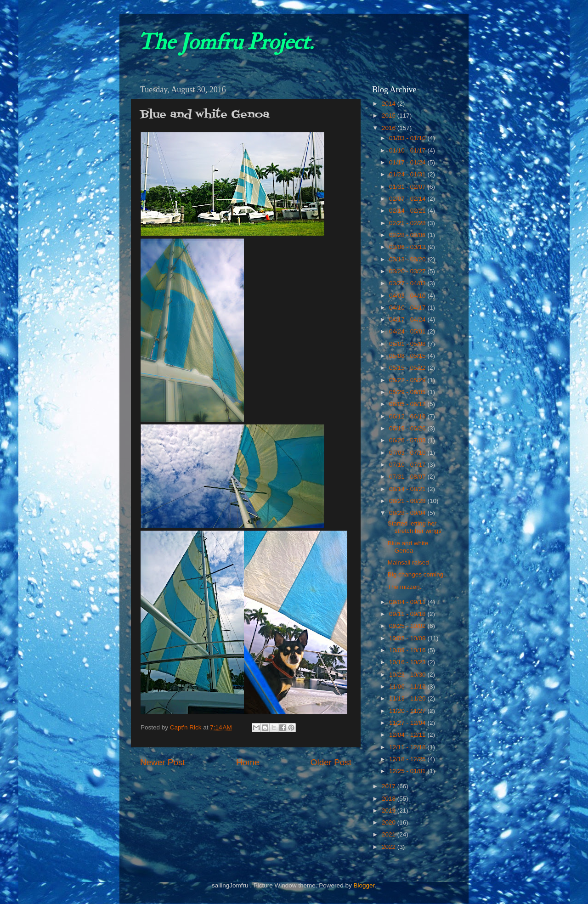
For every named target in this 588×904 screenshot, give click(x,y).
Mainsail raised (408, 562)
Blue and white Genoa (408, 547)
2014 (390, 104)
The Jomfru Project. (226, 42)
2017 (390, 786)
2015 (390, 116)
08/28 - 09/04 (408, 513)
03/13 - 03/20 (408, 259)
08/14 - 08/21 (408, 489)
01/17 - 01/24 (408, 162)
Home (248, 762)
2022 (390, 847)
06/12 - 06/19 (408, 416)
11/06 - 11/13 (408, 686)
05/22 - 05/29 (408, 380)
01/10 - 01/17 (408, 150)
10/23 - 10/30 (408, 675)
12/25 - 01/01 (408, 771)
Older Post (331, 762)
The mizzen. (405, 587)
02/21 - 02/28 (408, 223)
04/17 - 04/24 (408, 319)
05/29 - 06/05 (408, 392)
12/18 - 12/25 (408, 759)
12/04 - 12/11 (408, 735)
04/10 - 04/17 (408, 308)
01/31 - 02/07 (408, 187)
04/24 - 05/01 (408, 331)
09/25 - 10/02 (408, 626)
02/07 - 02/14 (408, 199)
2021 (390, 834)
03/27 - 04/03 (408, 283)
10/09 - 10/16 (408, 650)
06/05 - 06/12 (408, 404)
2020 (390, 822)
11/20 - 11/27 (408, 711)
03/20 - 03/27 (408, 271)
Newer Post (163, 762)
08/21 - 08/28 (408, 501)
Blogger (364, 885)
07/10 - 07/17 (408, 465)
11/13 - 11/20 (408, 698)
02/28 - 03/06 (408, 235)
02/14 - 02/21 (408, 211)
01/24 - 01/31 (408, 174)
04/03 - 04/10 (408, 296)
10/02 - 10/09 (408, 638)
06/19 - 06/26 (408, 428)
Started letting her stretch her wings (415, 527)
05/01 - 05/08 (408, 344)
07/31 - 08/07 (408, 477)
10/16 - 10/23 (408, 662)
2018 (390, 799)
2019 (390, 811)
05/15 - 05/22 (408, 368)
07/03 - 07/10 (408, 453)
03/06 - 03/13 (408, 247)
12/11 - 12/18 (408, 747)
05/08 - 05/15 (408, 356)
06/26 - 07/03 (408, 440)
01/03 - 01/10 (408, 138)
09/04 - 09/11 (408, 602)
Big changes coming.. (417, 574)
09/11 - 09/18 (408, 614)
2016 (390, 128)
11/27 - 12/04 (408, 723)
